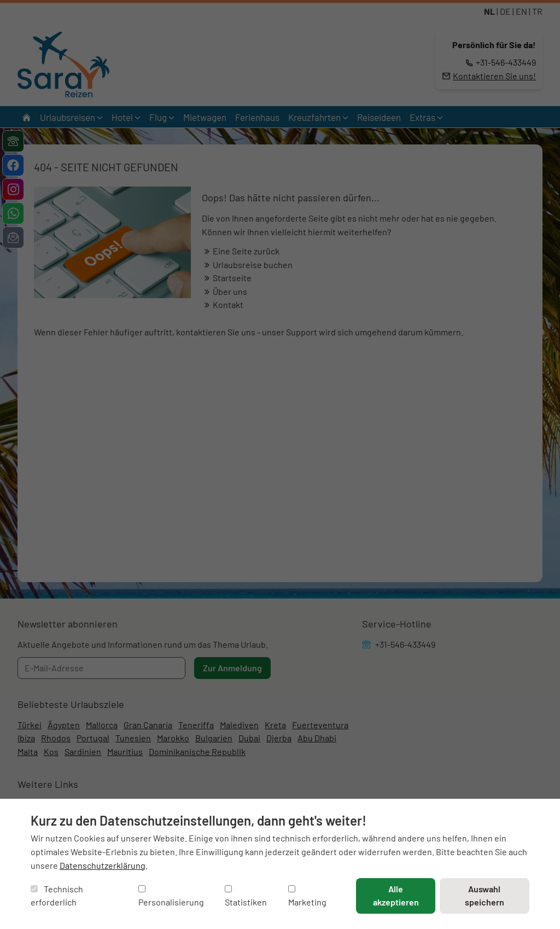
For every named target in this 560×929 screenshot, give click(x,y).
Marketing (307, 896)
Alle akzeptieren (396, 896)
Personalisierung (171, 896)
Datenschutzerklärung (103, 865)
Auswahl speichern (485, 896)
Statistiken (246, 896)
